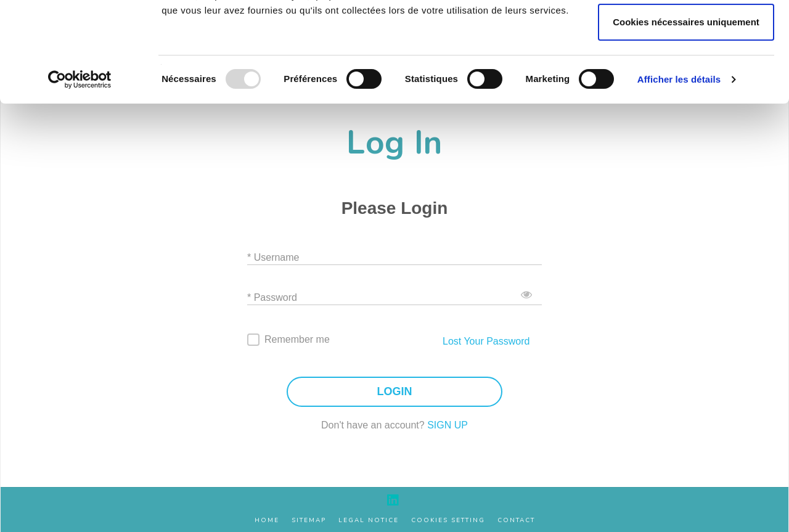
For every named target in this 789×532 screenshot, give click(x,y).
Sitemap (309, 521)
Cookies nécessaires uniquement (686, 116)
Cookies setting (448, 521)
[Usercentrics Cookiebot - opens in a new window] (80, 173)
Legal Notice (369, 521)
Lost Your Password (486, 341)
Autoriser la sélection (686, 74)
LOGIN (395, 392)
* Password (272, 297)
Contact (516, 521)
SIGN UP (448, 425)
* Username (273, 257)
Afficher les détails (679, 173)
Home (267, 521)
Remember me (297, 339)
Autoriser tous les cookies (686, 33)
